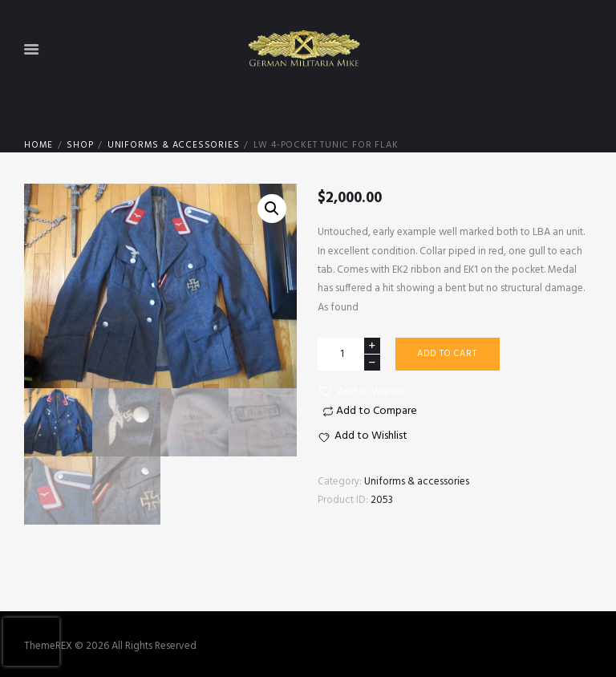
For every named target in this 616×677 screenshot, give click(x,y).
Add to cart (447, 354)
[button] (361, 392)
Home (38, 146)
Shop (80, 146)
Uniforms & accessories (174, 146)
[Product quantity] (349, 354)
